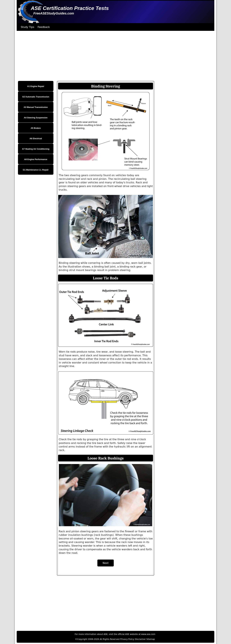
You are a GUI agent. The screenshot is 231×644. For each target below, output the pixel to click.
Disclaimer (140, 639)
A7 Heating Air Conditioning (36, 149)
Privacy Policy (127, 639)
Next (105, 563)
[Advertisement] (113, 56)
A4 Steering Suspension (36, 118)
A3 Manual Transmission (36, 107)
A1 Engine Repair (36, 86)
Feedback (44, 27)
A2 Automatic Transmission (36, 97)
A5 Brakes (36, 128)
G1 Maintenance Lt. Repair (36, 170)
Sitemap (151, 639)
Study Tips (28, 27)
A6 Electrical (36, 138)
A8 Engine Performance (36, 159)
